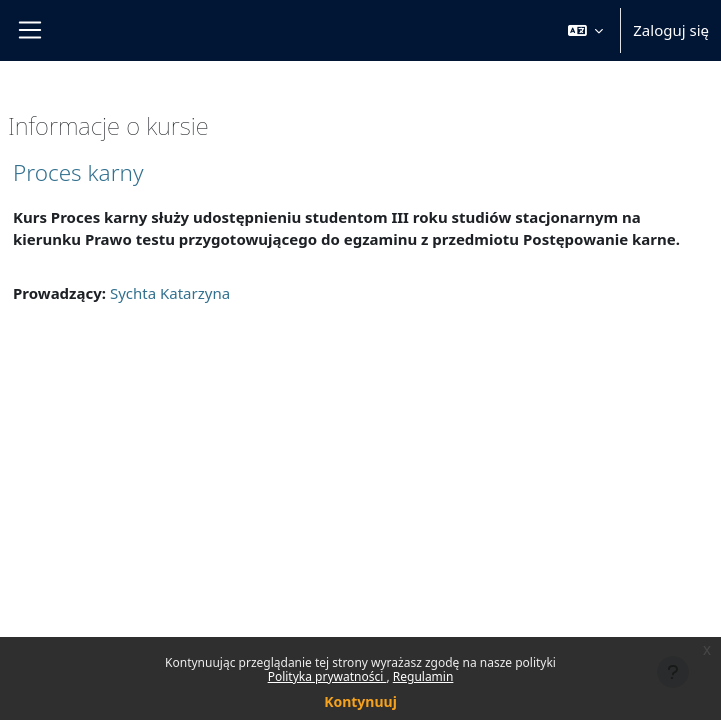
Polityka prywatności (327, 676)
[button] (586, 30)
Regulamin (423, 676)
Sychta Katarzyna (170, 293)
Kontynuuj (360, 701)
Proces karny (78, 172)
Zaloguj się (671, 30)
